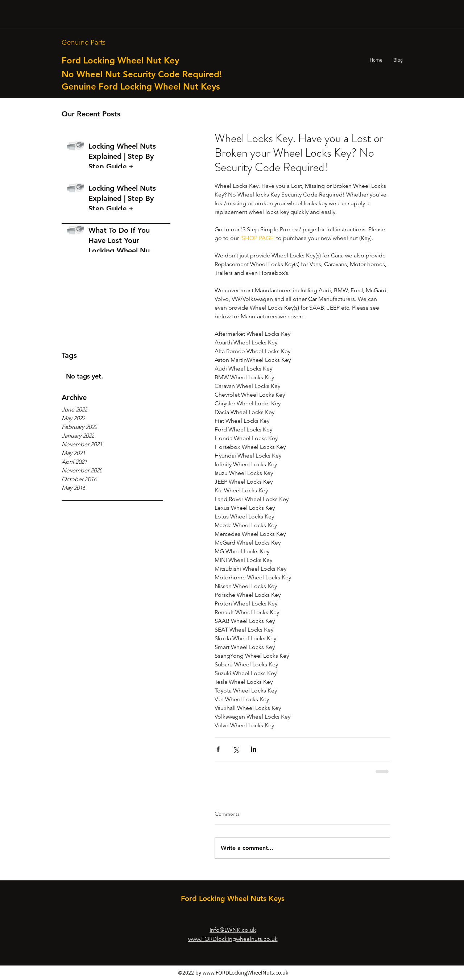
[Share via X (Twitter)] (236, 749)
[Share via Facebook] (218, 749)
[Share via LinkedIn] (254, 749)
